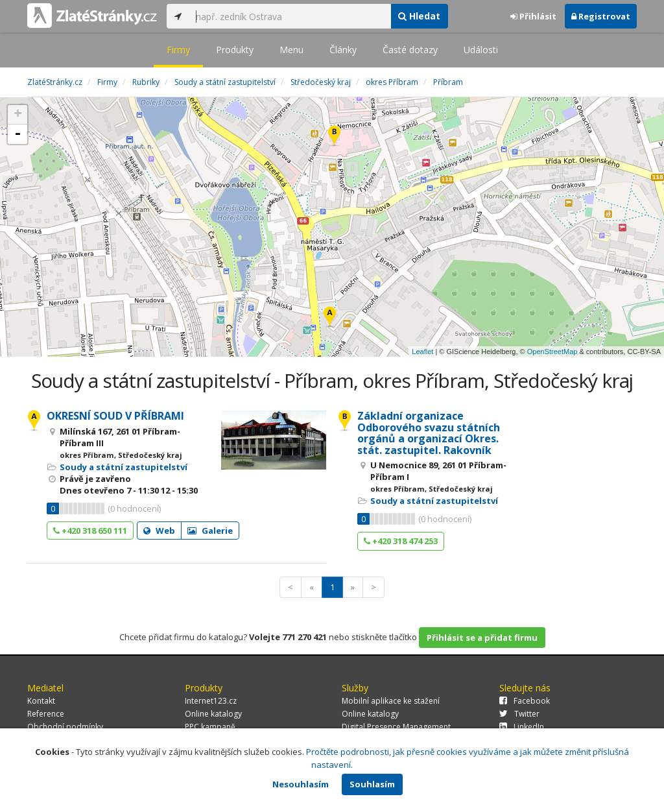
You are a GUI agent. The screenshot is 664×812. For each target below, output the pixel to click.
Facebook (525, 701)
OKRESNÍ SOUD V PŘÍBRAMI (115, 416)
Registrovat (601, 16)
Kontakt (41, 701)
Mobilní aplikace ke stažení (391, 701)
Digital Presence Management (396, 727)
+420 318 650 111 (90, 531)
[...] (290, 16)
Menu (291, 50)
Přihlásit (533, 16)
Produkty (235, 50)
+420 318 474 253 (401, 541)
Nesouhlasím (301, 784)
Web (159, 531)
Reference (46, 714)
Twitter (519, 714)
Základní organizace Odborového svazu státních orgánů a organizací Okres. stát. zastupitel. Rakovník (429, 433)
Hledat (419, 16)
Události (481, 50)
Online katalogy (213, 714)
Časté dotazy (410, 50)
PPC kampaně (210, 727)
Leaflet (422, 352)
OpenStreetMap (552, 352)
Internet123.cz (211, 701)
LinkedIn (522, 727)
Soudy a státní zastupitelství (124, 467)
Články (343, 50)
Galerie (210, 531)
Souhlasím (372, 784)
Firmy (178, 50)
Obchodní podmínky (65, 727)
